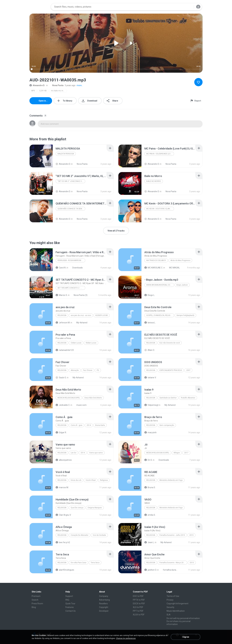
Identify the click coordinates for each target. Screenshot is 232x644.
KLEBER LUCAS (102, 315)
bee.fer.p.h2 (63, 542)
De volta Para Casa (78, 563)
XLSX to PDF (139, 615)
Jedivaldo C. (63, 405)
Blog (34, 607)
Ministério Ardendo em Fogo (171, 480)
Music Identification (176, 611)
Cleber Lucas (76, 343)
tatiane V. (150, 378)
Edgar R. (61, 432)
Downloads (76, 268)
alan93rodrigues (65, 570)
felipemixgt (151, 405)
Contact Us (71, 611)
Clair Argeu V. (63, 515)
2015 (191, 535)
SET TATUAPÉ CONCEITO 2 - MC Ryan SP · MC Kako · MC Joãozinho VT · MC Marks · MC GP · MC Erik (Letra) (71, 288)
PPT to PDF (138, 611)
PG (98, 370)
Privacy (170, 600)
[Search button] (190, 7)
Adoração (75, 370)
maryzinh (150, 432)
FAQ (67, 600)
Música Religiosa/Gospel (158, 453)
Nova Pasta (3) (79, 295)
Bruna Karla (100, 425)
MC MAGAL (173, 268)
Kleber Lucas (91, 343)
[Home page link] (39, 7)
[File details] (41, 156)
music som (80, 405)
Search (35, 600)
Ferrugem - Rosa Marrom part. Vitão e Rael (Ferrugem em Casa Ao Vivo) (71, 260)
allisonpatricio (64, 460)
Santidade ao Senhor (168, 398)
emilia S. (150, 515)
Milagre (177, 453)
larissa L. (150, 323)
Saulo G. (61, 378)
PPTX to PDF (139, 600)
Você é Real (91, 480)
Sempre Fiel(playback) (185, 315)
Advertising (104, 600)
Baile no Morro (154, 181)
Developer (104, 611)
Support (69, 596)
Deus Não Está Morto (93, 398)
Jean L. (149, 542)
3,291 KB (43, 91)
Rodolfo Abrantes (188, 398)
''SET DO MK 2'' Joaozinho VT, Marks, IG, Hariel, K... (71, 181)
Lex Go (73, 453)
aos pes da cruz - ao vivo (81, 315)
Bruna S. (150, 487)
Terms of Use (173, 596)
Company (104, 596)
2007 (188, 370)
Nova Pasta (56, 85)
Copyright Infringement (177, 604)
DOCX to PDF (139, 604)
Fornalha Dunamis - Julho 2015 (172, 535)
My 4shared (80, 323)
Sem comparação (167, 425)
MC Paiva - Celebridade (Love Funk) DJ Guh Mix (160, 154)
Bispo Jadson (182, 285)
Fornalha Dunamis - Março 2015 (173, 563)
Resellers (103, 604)
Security (170, 607)
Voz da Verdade (99, 535)
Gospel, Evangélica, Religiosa (160, 315)
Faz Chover (88, 370)
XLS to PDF (138, 607)
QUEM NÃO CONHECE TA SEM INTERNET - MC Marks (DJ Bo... (71, 209)
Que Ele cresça (77, 508)
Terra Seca (95, 563)
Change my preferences (126, 638)
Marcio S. (62, 295)
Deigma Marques (95, 508)
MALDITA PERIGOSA (66, 154)
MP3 (33, 91)
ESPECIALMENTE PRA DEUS (171, 370)
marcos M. (62, 487)
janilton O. (151, 570)
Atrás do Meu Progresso (180, 260)
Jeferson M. (63, 323)
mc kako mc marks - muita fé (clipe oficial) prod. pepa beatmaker (59, 91)
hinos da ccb (76, 480)
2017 (186, 453)
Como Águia (76, 425)
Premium (36, 596)
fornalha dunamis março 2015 (169, 570)
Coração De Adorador (80, 535)
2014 (89, 425)
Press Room (37, 604)
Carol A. (61, 268)
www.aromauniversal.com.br (160, 285)
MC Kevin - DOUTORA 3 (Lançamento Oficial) (160, 209)
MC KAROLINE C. (154, 268)
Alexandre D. (37, 85)
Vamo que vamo (96, 453)
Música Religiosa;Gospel (69, 398)
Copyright (104, 607)
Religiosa (62, 315)
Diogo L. (150, 295)
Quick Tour (70, 604)
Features (70, 607)
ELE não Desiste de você (170, 343)
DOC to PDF (138, 596)
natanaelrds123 (65, 350)
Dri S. (148, 460)
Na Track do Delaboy (156, 260)
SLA (169, 615)
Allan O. (150, 350)
